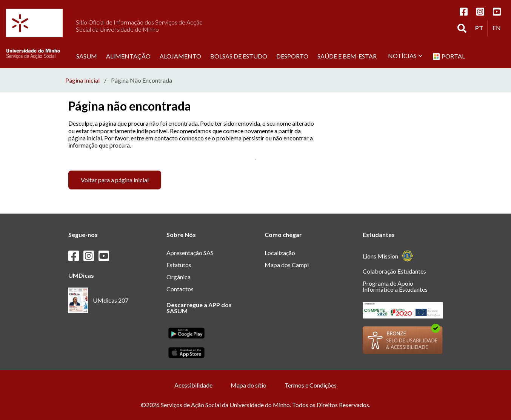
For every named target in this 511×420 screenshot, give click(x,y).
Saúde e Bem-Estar (347, 56)
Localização (280, 253)
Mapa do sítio (249, 385)
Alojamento (180, 56)
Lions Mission (388, 256)
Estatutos (179, 265)
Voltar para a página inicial (115, 180)
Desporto (292, 56)
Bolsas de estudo (239, 56)
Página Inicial (82, 80)
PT (481, 28)
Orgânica (179, 277)
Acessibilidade (193, 385)
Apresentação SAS (190, 253)
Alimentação (128, 56)
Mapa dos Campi (287, 265)
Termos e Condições (311, 385)
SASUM (87, 56)
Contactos (180, 289)
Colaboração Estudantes (394, 271)
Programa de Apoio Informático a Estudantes (395, 286)
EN (499, 28)
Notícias (405, 56)
